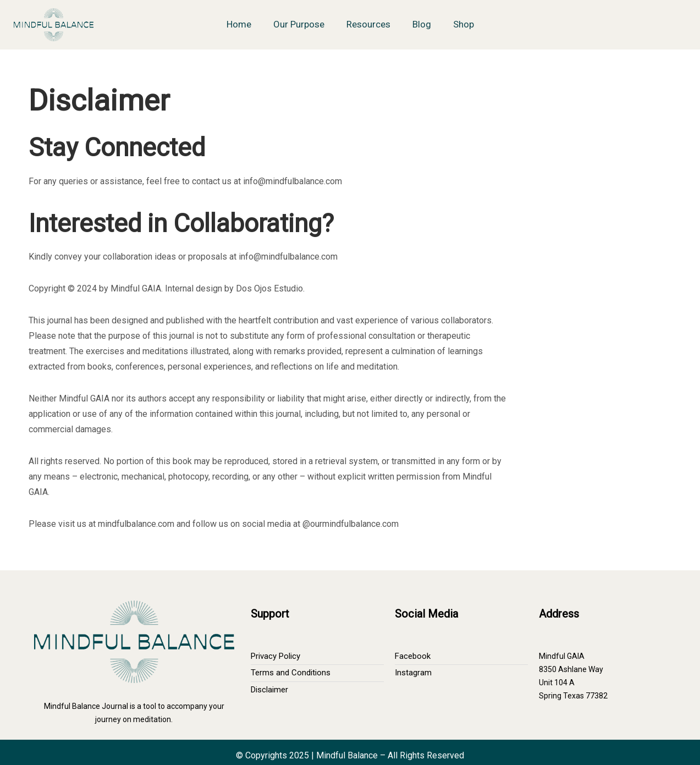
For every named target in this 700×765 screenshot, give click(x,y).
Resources (368, 24)
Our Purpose (299, 24)
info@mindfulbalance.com (293, 181)
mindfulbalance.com (136, 524)
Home (239, 24)
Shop (464, 24)
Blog (422, 24)
